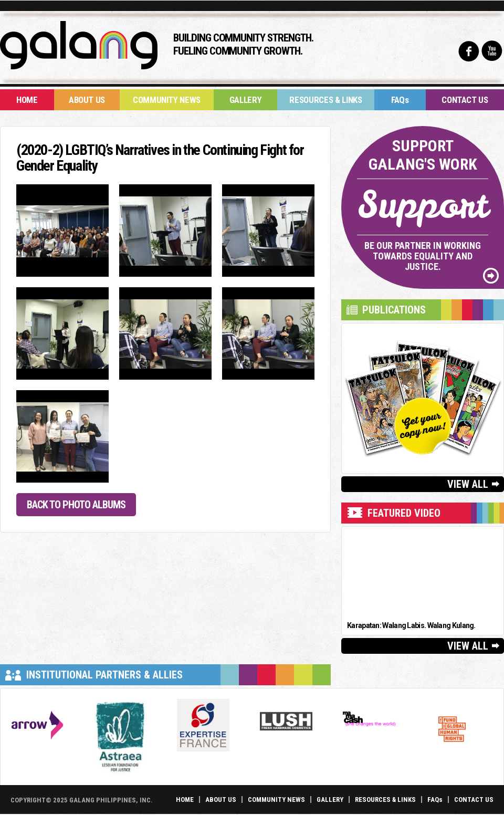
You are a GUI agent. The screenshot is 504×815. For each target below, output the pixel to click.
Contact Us (465, 100)
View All (468, 484)
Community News (167, 100)
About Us (87, 100)
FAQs (400, 100)
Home (27, 100)
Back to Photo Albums (76, 505)
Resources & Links (325, 100)
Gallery (246, 100)
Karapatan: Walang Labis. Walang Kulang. (411, 625)
